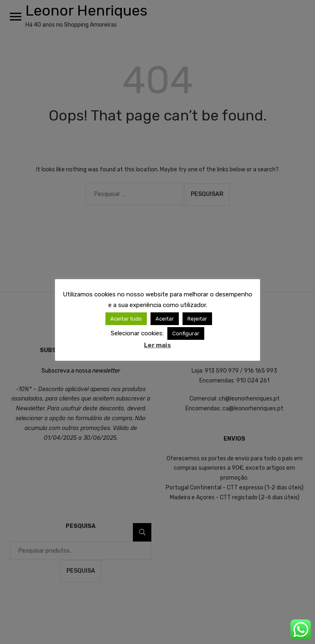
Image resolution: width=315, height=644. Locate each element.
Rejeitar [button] (197, 319)
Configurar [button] (186, 333)
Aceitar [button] (165, 319)
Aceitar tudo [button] (126, 319)
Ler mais (157, 345)
